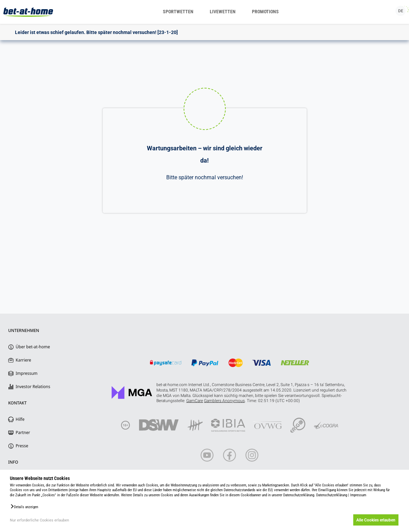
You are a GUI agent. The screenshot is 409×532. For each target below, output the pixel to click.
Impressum (358, 495)
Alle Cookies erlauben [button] (376, 520)
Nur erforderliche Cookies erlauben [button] (39, 520)
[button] (24, 506)
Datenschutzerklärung (332, 495)
